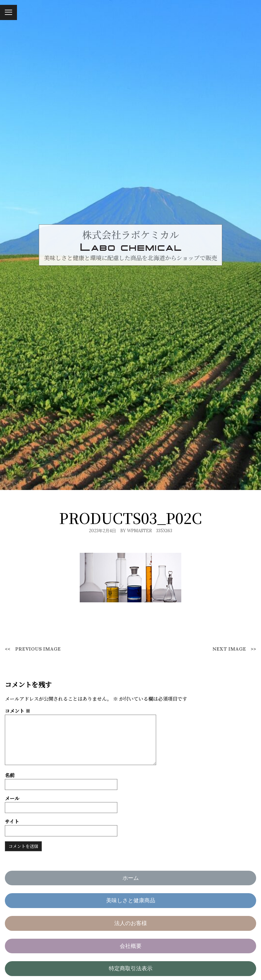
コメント (18, 711)
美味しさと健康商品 (131, 900)
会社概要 (131, 946)
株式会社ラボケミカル (131, 234)
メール (12, 798)
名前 (10, 775)
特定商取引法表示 (131, 968)
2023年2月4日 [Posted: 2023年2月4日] (102, 531)
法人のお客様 (131, 923)
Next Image (229, 649)
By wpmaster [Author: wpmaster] (136, 531)
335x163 (164, 531)
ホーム (131, 878)
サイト (12, 821)
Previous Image (38, 649)
